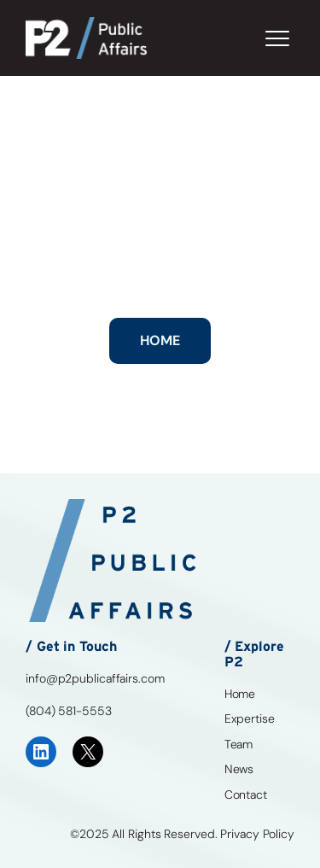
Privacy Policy (257, 834)
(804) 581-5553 (69, 711)
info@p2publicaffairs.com (95, 678)
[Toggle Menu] (277, 38)
